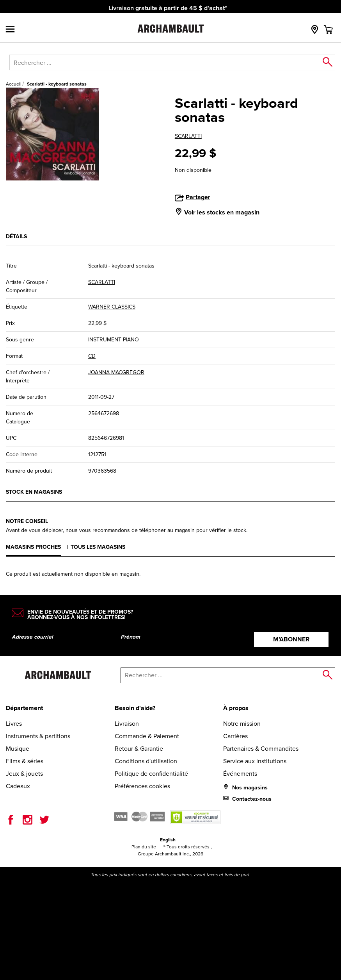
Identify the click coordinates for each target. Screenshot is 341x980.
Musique (18, 749)
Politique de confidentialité (151, 774)
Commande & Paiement (147, 736)
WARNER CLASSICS (112, 307)
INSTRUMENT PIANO (114, 340)
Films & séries (25, 761)
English (168, 840)
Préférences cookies (142, 786)
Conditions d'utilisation (146, 761)
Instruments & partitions (38, 736)
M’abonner (291, 639)
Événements (240, 774)
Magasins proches (33, 547)
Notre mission (242, 724)
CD (92, 356)
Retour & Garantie (139, 749)
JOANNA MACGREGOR (116, 372)
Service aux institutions (255, 761)
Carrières (235, 736)
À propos (236, 708)
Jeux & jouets (24, 774)
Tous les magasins (98, 547)
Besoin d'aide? (135, 708)
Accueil (14, 84)
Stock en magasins (34, 492)
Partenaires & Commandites (261, 749)
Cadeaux (18, 786)
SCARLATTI (188, 136)
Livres (14, 724)
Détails (16, 237)
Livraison (127, 724)
